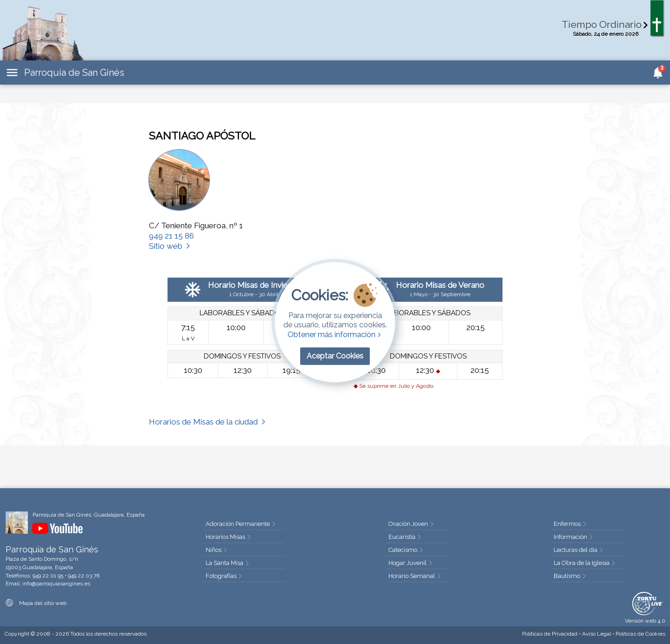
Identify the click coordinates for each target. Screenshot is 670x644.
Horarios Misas (229, 537)
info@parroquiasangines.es (56, 584)
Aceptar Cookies (335, 356)
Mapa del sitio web (36, 603)
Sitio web (170, 246)
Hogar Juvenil (411, 563)
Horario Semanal (415, 576)
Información (574, 537)
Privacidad (550, 634)
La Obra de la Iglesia (585, 563)
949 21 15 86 (171, 236)
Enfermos (571, 524)
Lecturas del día (579, 550)
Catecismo (407, 550)
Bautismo (571, 576)
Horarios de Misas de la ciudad (208, 422)
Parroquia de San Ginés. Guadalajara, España (89, 515)
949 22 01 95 (48, 576)
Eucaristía (406, 537)
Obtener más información (335, 335)
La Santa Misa (228, 563)
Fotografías (225, 576)
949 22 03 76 (84, 576)
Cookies (640, 634)
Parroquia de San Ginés (74, 73)
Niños (217, 550)
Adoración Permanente (241, 524)
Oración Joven (412, 524)
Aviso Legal (596, 634)
